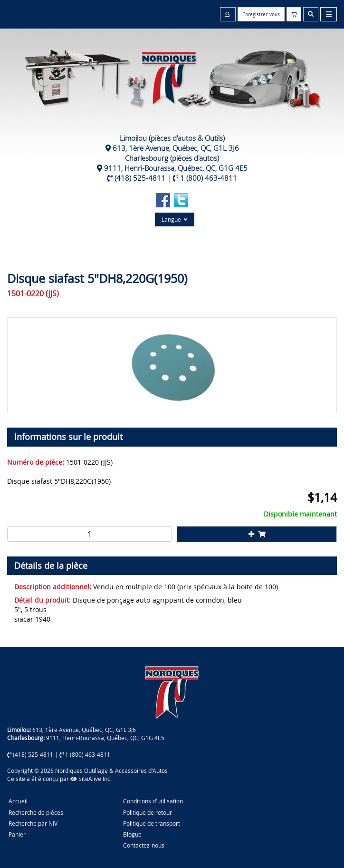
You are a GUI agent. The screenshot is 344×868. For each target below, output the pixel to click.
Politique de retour (148, 812)
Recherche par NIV (33, 823)
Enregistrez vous (261, 15)
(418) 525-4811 (140, 178)
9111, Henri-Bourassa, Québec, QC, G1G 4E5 (176, 168)
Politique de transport (152, 823)
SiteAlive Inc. (91, 779)
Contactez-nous (144, 845)
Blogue (132, 834)
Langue (175, 219)
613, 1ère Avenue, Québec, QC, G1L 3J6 (176, 148)
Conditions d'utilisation (153, 801)
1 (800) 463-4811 (209, 178)
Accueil (18, 801)
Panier (17, 834)
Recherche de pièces (36, 812)
